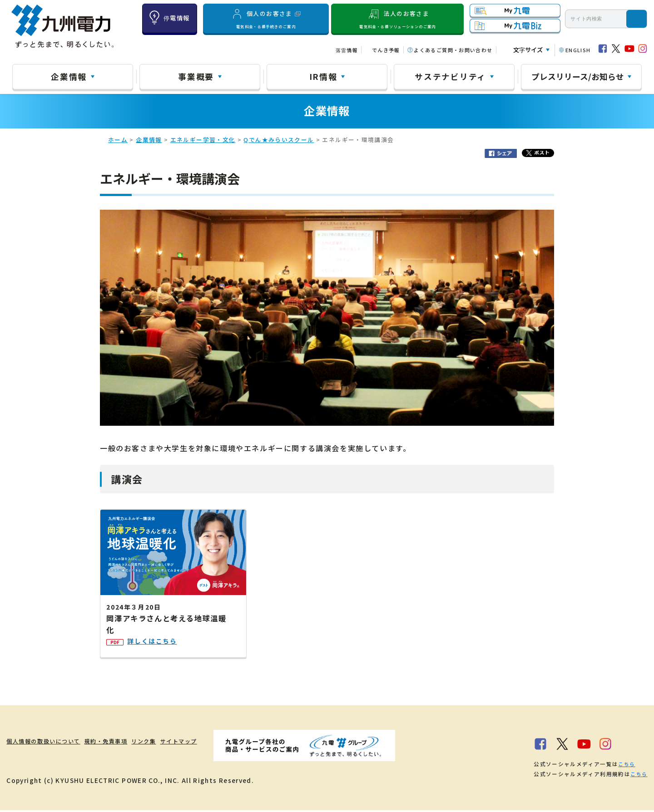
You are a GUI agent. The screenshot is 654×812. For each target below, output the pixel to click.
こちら (626, 766)
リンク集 (178, 743)
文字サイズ (528, 50)
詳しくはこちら (146, 647)
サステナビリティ (450, 76)
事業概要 (196, 76)
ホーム (118, 141)
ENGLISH (578, 50)
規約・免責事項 (127, 743)
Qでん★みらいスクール (279, 141)
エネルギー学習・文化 (203, 141)
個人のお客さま (266, 19)
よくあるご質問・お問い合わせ (453, 50)
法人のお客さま (398, 19)
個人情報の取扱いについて (48, 743)
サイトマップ (225, 743)
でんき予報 (386, 50)
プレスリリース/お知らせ (578, 76)
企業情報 (69, 76)
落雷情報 (347, 50)
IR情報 (323, 76)
